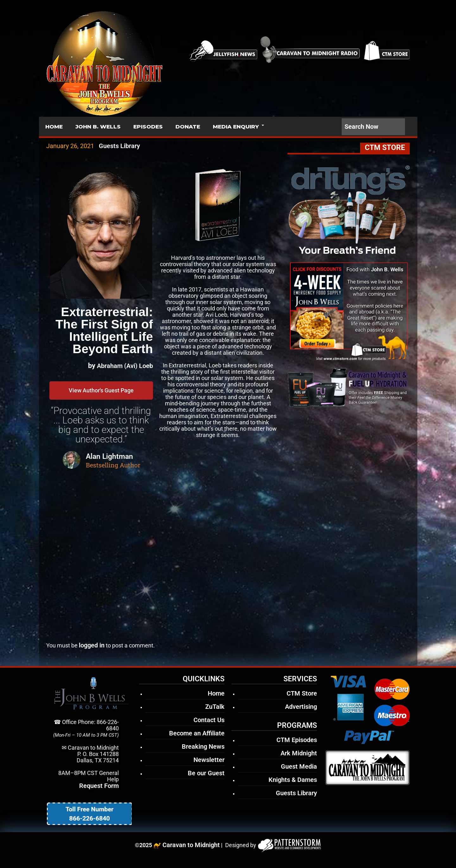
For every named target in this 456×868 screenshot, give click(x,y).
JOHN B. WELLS (98, 127)
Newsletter (209, 760)
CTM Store (302, 693)
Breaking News (203, 746)
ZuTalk (215, 707)
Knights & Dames (293, 780)
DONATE (188, 127)
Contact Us (209, 720)
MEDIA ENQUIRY (236, 127)
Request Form (99, 786)
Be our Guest (206, 773)
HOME (54, 127)
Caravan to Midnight (191, 845)
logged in (92, 645)
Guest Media (299, 766)
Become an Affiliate (197, 733)
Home (216, 693)
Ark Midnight (299, 753)
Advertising (301, 707)
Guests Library (119, 146)
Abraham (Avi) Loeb (125, 366)
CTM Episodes (297, 740)
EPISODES (148, 127)
